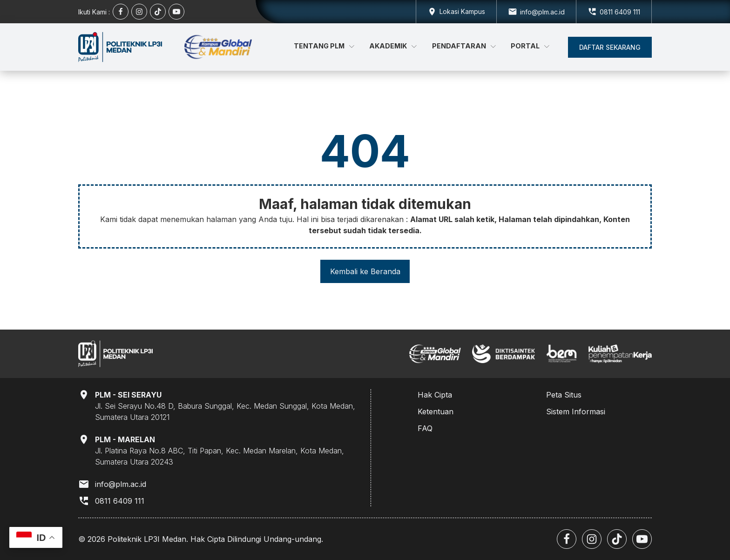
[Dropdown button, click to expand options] (456, 12)
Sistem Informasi (576, 412)
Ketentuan (436, 412)
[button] (610, 47)
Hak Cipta (435, 395)
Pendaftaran (464, 46)
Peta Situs (564, 395)
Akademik (393, 46)
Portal (530, 46)
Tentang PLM (324, 46)
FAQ (425, 428)
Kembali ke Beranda (365, 271)
